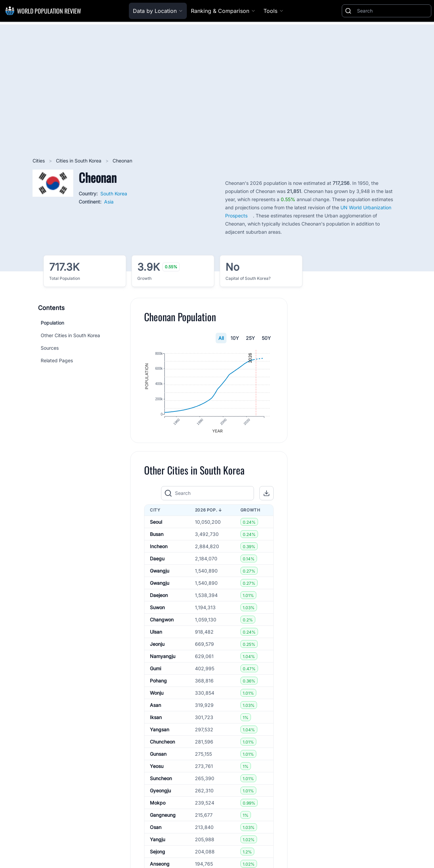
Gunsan (158, 756)
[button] (267, 495)
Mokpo (158, 805)
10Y (235, 338)
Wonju (157, 695)
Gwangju (160, 573)
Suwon (157, 609)
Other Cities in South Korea (70, 335)
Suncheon (161, 780)
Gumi (155, 670)
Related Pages (57, 360)
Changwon (162, 622)
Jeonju (157, 646)
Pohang (158, 683)
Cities (39, 161)
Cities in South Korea (79, 161)
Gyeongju (160, 793)
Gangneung (163, 817)
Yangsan (160, 731)
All (221, 338)
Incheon (159, 548)
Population (52, 323)
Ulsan (156, 634)
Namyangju (163, 658)
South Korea (114, 194)
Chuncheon (162, 744)
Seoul (156, 524)
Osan (156, 829)
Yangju (157, 841)
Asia (109, 202)
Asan (155, 707)
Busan (157, 536)
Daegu (157, 561)
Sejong (157, 854)
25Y (250, 338)
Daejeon (159, 597)
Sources (50, 348)
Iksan (156, 719)
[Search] (393, 11)
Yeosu (157, 768)
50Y (266, 338)
